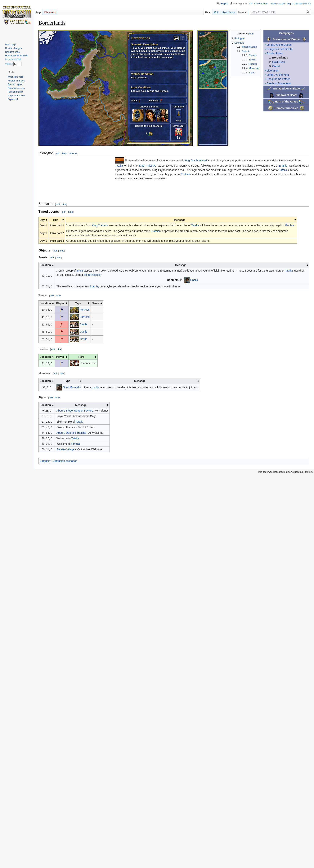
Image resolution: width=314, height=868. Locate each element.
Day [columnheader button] (42, 220)
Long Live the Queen (279, 45)
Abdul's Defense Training (71, 433)
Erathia (283, 166)
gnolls (80, 271)
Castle (83, 324)
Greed (276, 66)
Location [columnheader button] (45, 265)
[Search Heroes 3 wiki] (280, 12)
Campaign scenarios (65, 461)
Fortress (85, 309)
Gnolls (194, 280)
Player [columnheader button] (60, 303)
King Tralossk (147, 166)
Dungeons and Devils (279, 49)
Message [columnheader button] (180, 220)
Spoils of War (275, 53)
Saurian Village (65, 449)
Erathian (186, 174)
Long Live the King (278, 75)
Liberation (273, 71)
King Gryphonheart (196, 160)
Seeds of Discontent (279, 83)
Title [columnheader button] (55, 220)
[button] (11, 72)
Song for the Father (278, 79)
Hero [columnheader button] (81, 357)
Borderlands (280, 58)
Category (45, 461)
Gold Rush (279, 62)
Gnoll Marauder (72, 387)
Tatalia (119, 166)
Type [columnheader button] (78, 303)
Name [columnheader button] (95, 303)
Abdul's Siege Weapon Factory (75, 411)
